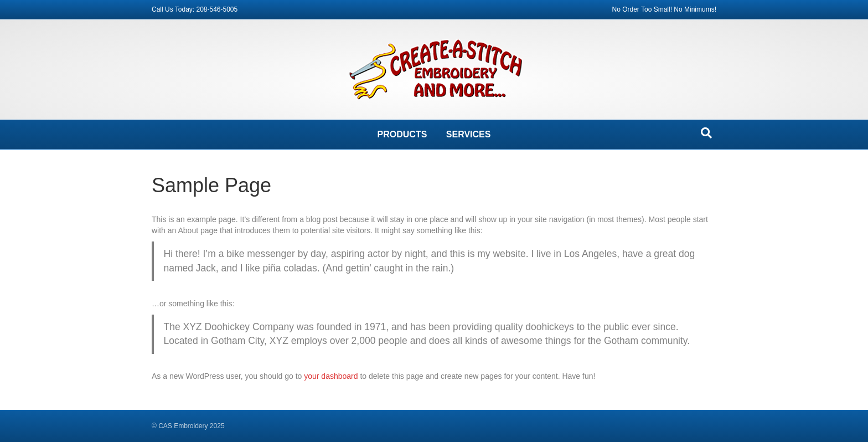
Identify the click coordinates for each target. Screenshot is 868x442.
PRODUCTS (402, 134)
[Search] (706, 133)
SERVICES (469, 134)
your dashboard (331, 376)
